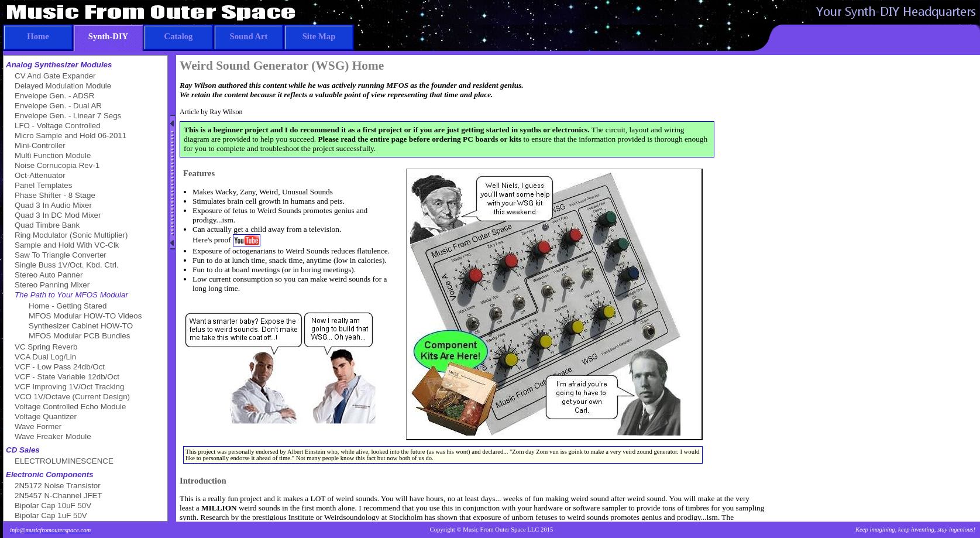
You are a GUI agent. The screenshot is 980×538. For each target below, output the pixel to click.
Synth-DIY (101, 33)
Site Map (310, 33)
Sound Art (240, 33)
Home (26, 33)
